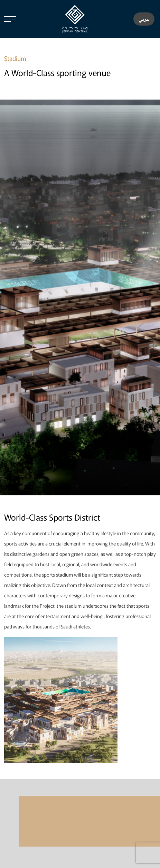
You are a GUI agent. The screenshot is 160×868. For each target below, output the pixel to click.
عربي (144, 19)
